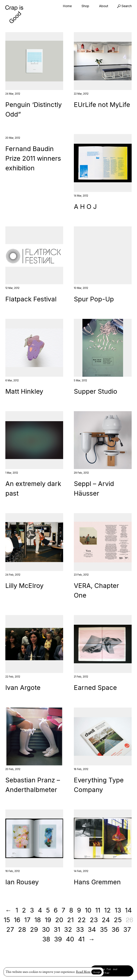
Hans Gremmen (97, 882)
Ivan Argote (23, 688)
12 (107, 910)
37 (127, 929)
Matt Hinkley (24, 391)
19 (48, 920)
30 (46, 929)
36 (115, 929)
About (104, 6)
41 (81, 939)
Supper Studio (96, 391)
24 (106, 920)
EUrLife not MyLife (102, 105)
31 (57, 929)
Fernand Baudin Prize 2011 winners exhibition (33, 158)
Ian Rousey (22, 882)
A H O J (85, 207)
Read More (83, 972)
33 (80, 929)
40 (70, 939)
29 (34, 929)
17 (27, 920)
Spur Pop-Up (94, 299)
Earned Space (95, 688)
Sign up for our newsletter (106, 971)
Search (124, 6)
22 (82, 920)
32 (68, 929)
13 (118, 910)
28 (22, 929)
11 (98, 910)
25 (118, 920)
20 (59, 920)
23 (94, 920)
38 (46, 939)
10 (88, 910)
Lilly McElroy (24, 586)
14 (128, 910)
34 (92, 929)
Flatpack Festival (31, 299)
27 (10, 929)
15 (7, 920)
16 (17, 920)
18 (38, 920)
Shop (85, 6)
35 (104, 929)
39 (58, 939)
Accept (97, 972)
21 (70, 920)
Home (67, 6)
